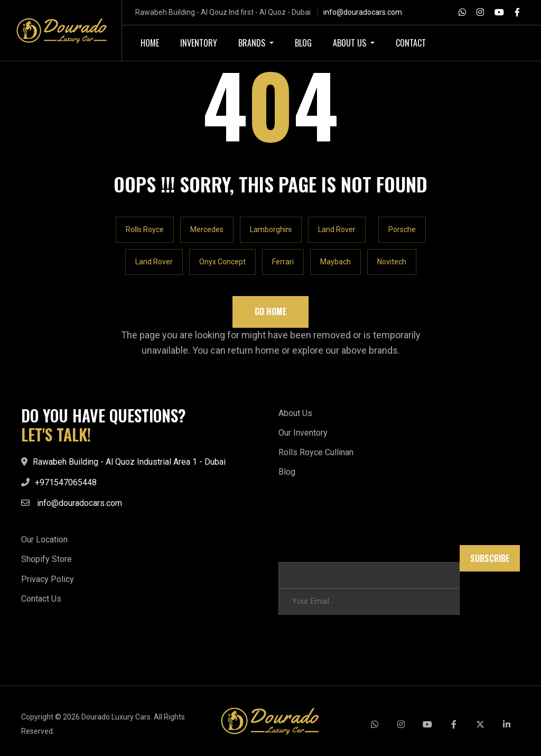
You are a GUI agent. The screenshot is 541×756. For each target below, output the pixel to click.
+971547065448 (66, 482)
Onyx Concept (222, 262)
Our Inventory (303, 433)
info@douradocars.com (363, 12)
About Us (295, 413)
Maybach (335, 262)
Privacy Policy (48, 579)
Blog (287, 472)
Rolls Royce (145, 229)
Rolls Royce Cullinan (316, 452)
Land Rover (337, 229)
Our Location (44, 540)
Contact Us (41, 599)
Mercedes (207, 229)
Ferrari (283, 262)
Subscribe (490, 558)
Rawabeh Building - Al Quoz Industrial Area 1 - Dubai (129, 462)
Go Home (271, 311)
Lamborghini (271, 229)
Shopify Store (46, 559)
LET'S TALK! (56, 435)
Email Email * (301, 550)
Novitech (392, 262)
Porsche (402, 229)
